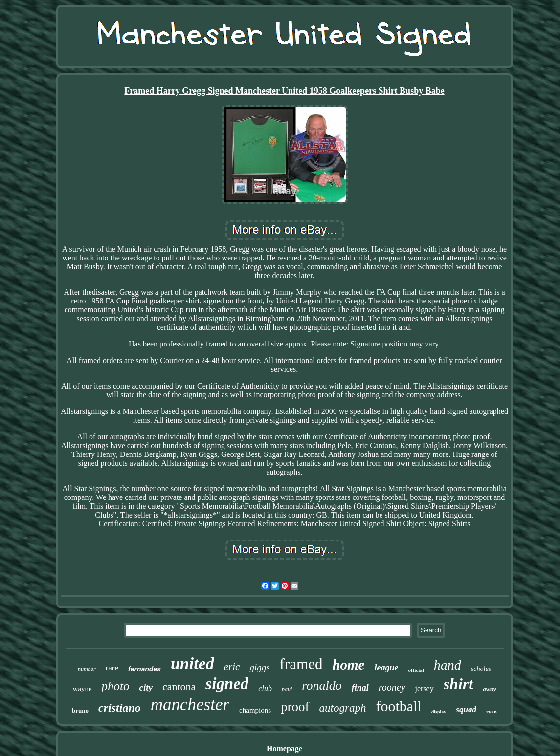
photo (116, 686)
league (386, 668)
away (489, 689)
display (439, 712)
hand (448, 665)
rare (112, 668)
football (398, 706)
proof (295, 707)
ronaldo (322, 685)
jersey (424, 688)
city (146, 687)
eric (232, 667)
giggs (259, 667)
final (360, 688)
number (87, 669)
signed (227, 684)
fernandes (145, 669)
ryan (492, 712)
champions (255, 710)
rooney (392, 687)
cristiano (120, 708)
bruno (80, 710)
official (416, 670)
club (265, 688)
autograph (343, 708)
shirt (458, 684)
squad (466, 709)
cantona (179, 686)
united (192, 663)
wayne (82, 689)
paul (287, 689)
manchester (190, 704)
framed (301, 664)
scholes (481, 669)
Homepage (284, 748)
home (348, 665)
